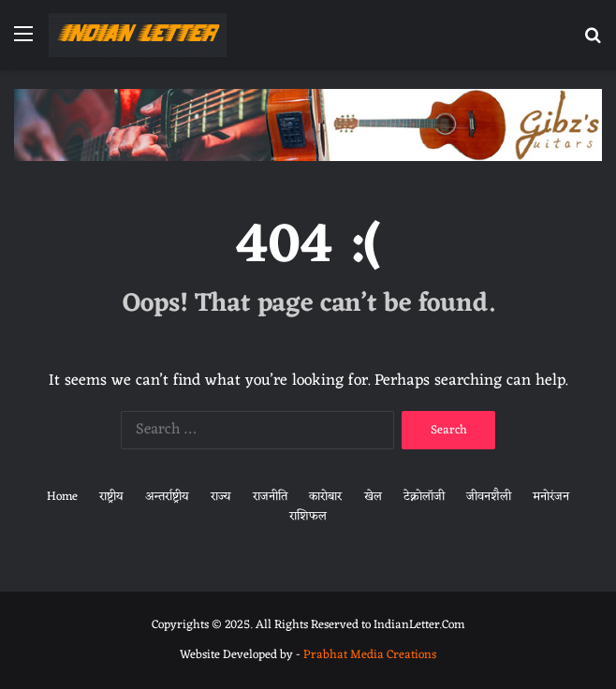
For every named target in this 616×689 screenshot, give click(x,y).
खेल (373, 497)
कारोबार (325, 497)
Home (62, 497)
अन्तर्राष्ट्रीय (167, 497)
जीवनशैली (489, 497)
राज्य (221, 497)
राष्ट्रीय (111, 497)
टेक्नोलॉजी (424, 497)
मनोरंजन (551, 497)
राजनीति (270, 497)
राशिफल (308, 516)
